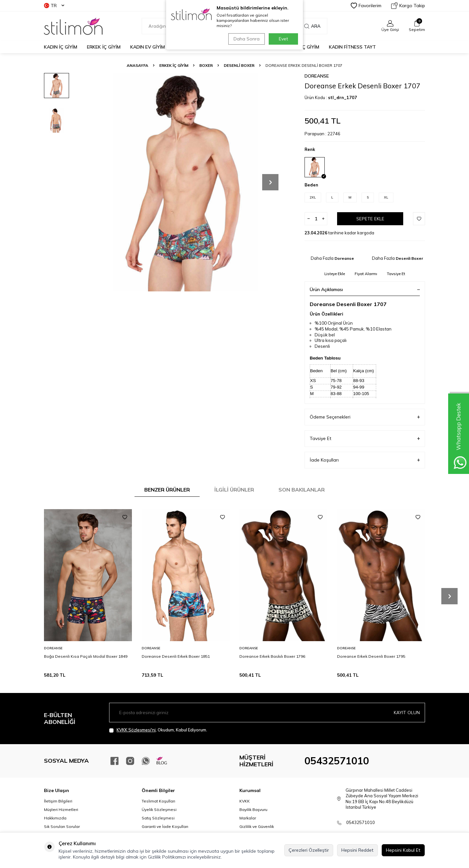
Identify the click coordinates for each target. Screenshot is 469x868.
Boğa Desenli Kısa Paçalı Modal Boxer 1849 (86, 656)
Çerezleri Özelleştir (309, 850)
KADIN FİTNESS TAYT (352, 47)
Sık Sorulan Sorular (62, 826)
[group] (186, 182)
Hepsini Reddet (357, 850)
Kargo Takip (408, 6)
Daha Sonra (246, 39)
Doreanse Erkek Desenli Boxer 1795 (371, 656)
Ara (312, 26)
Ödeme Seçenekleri (365, 417)
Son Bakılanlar (302, 490)
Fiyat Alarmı (366, 274)
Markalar (248, 818)
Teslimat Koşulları (158, 801)
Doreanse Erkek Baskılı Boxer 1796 (272, 656)
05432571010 (337, 761)
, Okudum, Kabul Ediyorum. (158, 730)
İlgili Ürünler (234, 490)
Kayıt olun (407, 713)
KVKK (245, 801)
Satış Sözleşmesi (158, 818)
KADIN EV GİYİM (148, 47)
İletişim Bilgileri (58, 801)
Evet (283, 39)
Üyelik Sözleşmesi (159, 809)
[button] (270, 182)
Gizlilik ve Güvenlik (257, 826)
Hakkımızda (55, 818)
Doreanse (317, 76)
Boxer (206, 65)
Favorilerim (366, 6)
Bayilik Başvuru (253, 809)
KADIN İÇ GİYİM (61, 47)
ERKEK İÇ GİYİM (104, 47)
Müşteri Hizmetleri (61, 809)
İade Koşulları (365, 460)
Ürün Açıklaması (365, 289)
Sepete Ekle (370, 219)
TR (54, 6)
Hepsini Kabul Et (403, 850)
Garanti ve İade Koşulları (165, 826)
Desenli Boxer (239, 65)
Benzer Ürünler (167, 490)
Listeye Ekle (335, 274)
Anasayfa (137, 65)
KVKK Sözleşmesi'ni (136, 730)
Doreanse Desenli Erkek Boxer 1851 (176, 656)
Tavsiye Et (396, 274)
